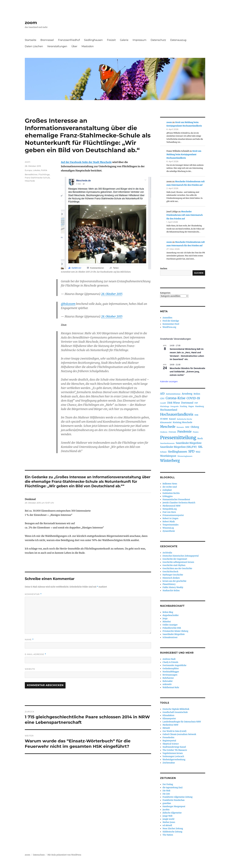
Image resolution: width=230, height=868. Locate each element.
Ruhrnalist (168, 681)
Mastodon (88, 46)
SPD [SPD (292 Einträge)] (191, 451)
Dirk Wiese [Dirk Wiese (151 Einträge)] (174, 403)
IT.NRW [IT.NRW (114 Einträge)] (164, 419)
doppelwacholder (171, 615)
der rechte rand (170, 487)
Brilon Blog (168, 612)
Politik (44, 170)
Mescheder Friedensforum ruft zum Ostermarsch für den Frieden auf (185, 215)
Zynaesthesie (169, 531)
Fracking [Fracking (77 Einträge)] (183, 406)
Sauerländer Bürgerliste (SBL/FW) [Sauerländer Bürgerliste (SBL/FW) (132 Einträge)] (178, 447)
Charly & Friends (170, 662)
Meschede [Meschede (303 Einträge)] (168, 427)
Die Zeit (166, 794)
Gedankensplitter (171, 669)
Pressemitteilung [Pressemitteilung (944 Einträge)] (178, 438)
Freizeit (111, 40)
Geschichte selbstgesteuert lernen (178, 562)
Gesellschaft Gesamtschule (175, 712)
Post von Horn (169, 512)
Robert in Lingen (170, 518)
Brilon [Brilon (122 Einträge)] (197, 394)
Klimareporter (169, 719)
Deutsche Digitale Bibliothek (176, 709)
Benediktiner (31, 174)
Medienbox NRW (170, 725)
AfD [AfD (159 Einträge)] (162, 394)
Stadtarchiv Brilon (171, 591)
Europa (28, 170)
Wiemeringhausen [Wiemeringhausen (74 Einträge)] (185, 456)
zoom (31, 23)
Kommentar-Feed (171, 324)
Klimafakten (168, 715)
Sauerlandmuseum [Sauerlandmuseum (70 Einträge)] (167, 443)
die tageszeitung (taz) (172, 788)
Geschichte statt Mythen (174, 565)
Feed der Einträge (171, 321)
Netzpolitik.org (170, 509)
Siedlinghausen (93, 40)
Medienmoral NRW (171, 506)
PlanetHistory (169, 584)
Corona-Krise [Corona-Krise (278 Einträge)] (176, 398)
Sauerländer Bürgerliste (174, 634)
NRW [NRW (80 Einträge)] (187, 427)
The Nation (168, 835)
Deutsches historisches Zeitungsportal (181, 556)
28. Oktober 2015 (112, 294)
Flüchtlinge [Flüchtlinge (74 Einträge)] (165, 406)
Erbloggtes (168, 496)
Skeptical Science (171, 744)
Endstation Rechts (171, 493)
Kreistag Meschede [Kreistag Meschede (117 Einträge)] (182, 422)
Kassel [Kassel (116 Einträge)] (172, 419)
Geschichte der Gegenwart (175, 559)
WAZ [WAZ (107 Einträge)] (198, 452)
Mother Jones (169, 822)
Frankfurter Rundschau (173, 800)
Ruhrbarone (168, 678)
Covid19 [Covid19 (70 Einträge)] (163, 403)
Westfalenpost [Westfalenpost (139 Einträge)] (168, 456)
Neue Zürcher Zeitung (173, 829)
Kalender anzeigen (169, 381)
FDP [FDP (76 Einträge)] (196, 403)
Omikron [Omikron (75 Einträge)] (164, 432)
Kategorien (165, 293)
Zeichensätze (169, 763)
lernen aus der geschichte (174, 581)
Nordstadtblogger (171, 672)
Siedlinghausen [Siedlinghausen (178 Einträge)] (178, 452)
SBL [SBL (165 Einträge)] (200, 447)
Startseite (31, 40)
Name (29, 640)
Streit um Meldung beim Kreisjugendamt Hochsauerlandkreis (184, 155)
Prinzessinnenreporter (173, 515)
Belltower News (170, 484)
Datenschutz (158, 40)
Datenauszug (178, 40)
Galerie (124, 40)
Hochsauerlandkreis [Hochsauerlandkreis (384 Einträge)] (177, 414)
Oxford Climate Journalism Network (179, 734)
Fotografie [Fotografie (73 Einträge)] (175, 406)
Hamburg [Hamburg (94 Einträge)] (199, 406)
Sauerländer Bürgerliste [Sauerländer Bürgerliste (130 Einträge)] (189, 443)
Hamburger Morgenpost (174, 806)
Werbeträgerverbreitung (174, 760)
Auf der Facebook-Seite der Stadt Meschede (86, 162)
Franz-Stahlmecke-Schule (37, 178)
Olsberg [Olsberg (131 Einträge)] (195, 427)
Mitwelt (166, 728)
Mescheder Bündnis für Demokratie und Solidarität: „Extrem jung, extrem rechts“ (187, 372)
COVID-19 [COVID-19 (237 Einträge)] (193, 398)
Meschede (30, 181)
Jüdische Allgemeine (172, 813)
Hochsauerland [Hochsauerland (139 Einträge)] (169, 410)
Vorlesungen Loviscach (173, 756)
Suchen (164, 269)
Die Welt (166, 791)
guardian (167, 803)
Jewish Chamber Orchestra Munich (179, 503)
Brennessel (47, 40)
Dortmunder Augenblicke (174, 665)
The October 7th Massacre (175, 750)
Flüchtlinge (44, 174)
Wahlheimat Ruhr (171, 687)
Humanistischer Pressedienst (176, 500)
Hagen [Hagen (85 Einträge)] (191, 406)
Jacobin (166, 810)
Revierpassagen (170, 675)
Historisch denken (171, 578)
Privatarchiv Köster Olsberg (175, 631)
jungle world (168, 819)
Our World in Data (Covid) (174, 731)
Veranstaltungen (57, 46)
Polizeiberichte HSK (172, 628)
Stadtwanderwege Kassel (174, 747)
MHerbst (167, 622)
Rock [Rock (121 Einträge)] (200, 438)
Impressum (140, 40)
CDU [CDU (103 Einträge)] (162, 399)
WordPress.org (169, 327)
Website (30, 669)
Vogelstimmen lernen (173, 753)
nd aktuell (167, 825)
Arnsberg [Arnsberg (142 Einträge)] (187, 394)
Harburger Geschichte (173, 575)
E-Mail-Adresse (35, 654)
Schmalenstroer (170, 637)
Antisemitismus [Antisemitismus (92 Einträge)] (173, 394)
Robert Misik (169, 522)
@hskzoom (68, 304)
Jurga (165, 619)
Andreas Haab (169, 659)
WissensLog (168, 528)
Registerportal (169, 741)
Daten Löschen (34, 46)
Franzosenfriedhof (69, 40)
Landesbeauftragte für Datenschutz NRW (182, 722)
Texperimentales (170, 525)
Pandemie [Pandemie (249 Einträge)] (185, 432)
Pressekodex (168, 738)
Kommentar (33, 594)
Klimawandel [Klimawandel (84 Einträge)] (166, 422)
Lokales (36, 170)
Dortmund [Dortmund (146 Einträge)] (187, 403)
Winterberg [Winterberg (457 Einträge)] (170, 461)
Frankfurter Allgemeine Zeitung (177, 797)
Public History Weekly (173, 587)
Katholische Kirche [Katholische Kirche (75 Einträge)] (185, 419)
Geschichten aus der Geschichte (177, 568)
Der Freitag (168, 784)
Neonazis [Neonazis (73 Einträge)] (180, 427)
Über (74, 46)
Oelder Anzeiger (170, 625)
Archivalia (167, 553)
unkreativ (167, 684)
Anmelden (167, 318)
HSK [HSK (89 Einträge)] (196, 415)
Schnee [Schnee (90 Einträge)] (163, 452)
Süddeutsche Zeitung (172, 832)
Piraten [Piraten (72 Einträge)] (196, 432)
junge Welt (167, 816)
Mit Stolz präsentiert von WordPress (64, 855)
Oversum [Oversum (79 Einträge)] (172, 432)
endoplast (167, 490)
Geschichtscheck (170, 572)
